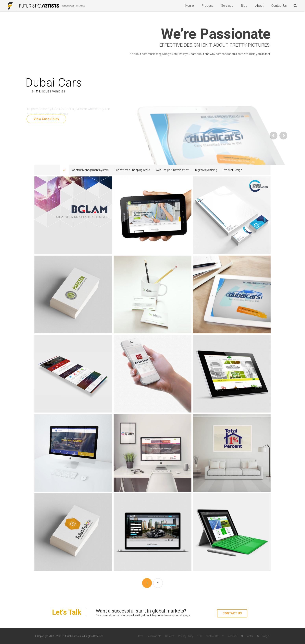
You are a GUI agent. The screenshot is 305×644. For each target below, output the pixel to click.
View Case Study (46, 119)
